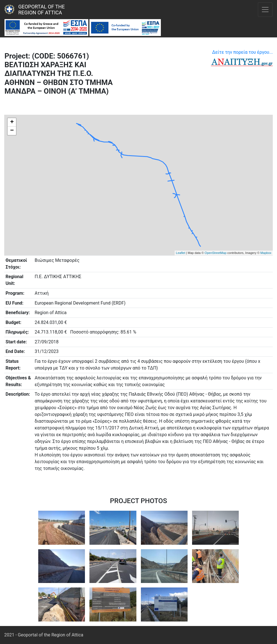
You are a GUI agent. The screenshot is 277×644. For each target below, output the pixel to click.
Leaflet (181, 253)
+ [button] (12, 122)
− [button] (12, 131)
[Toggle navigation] (265, 10)
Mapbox (266, 253)
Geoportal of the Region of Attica (42, 10)
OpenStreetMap (216, 253)
